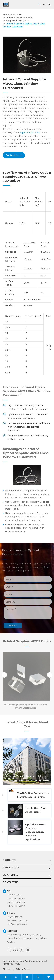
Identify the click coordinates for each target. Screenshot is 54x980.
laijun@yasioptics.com (18, 920)
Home (6, 15)
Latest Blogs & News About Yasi (27, 726)
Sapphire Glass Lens (30, 133)
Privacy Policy (23, 969)
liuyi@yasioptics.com (17, 924)
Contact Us (14, 155)
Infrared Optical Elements (19, 18)
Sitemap (7, 969)
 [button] (4, 675)
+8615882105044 (16, 898)
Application (11, 867)
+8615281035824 (16, 902)
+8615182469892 (16, 906)
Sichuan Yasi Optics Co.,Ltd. (30, 961)
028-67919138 (14, 895)
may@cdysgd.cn (15, 916)
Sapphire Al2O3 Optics (18, 21)
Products (18, 15)
